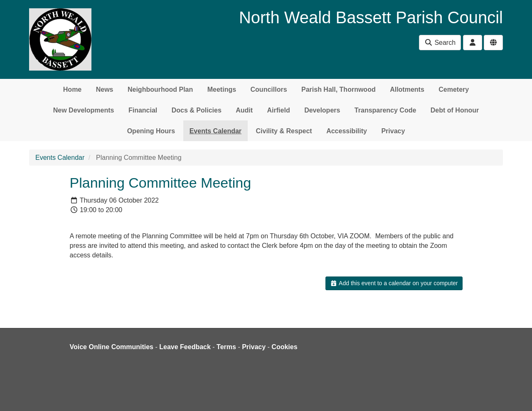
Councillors (269, 89)
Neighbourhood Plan (160, 89)
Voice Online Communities (112, 347)
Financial (143, 110)
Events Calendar (216, 131)
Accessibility (347, 131)
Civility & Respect (284, 131)
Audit (244, 110)
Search (440, 43)
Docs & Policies (197, 110)
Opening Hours (151, 131)
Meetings (222, 89)
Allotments (407, 89)
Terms (226, 347)
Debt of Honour (455, 110)
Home (72, 89)
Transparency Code (385, 110)
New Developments (84, 110)
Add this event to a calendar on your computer (394, 283)
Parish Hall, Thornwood (339, 89)
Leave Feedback (185, 347)
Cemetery (454, 89)
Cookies (284, 347)
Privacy (393, 131)
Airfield (279, 110)
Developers (322, 110)
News (105, 89)
